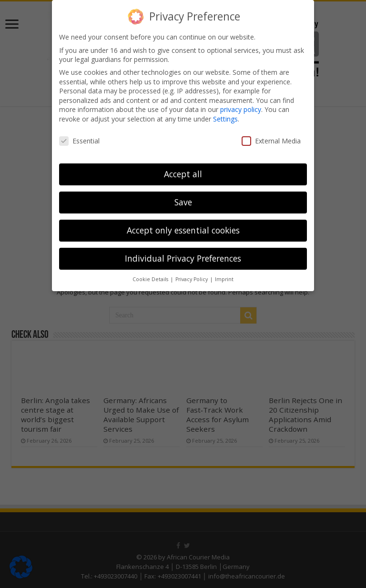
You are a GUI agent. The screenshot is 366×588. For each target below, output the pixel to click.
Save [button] (183, 202)
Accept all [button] (183, 174)
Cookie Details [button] (151, 279)
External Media (271, 141)
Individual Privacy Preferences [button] (183, 258)
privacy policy (241, 109)
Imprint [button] (224, 279)
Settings (225, 119)
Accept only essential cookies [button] (183, 230)
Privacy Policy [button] (192, 279)
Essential (79, 141)
